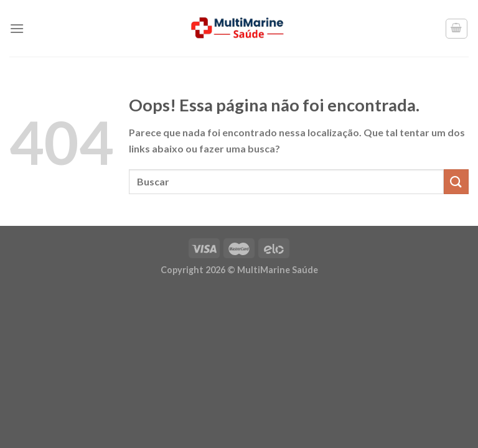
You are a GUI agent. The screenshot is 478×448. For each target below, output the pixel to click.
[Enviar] (456, 181)
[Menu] (17, 28)
